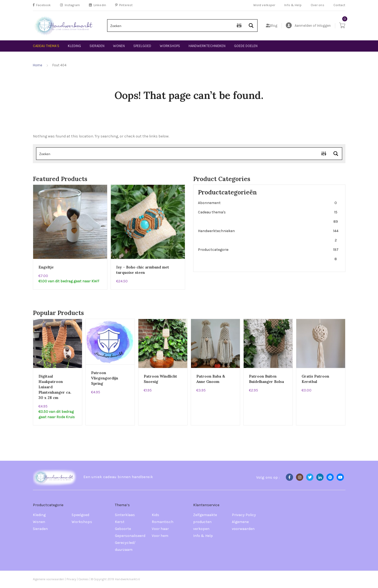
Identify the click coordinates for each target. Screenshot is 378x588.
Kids (155, 515)
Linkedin (98, 5)
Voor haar (160, 529)
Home (38, 65)
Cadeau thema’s (46, 46)
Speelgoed (142, 46)
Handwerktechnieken (207, 46)
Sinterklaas (125, 515)
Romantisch (163, 522)
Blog (272, 26)
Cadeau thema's (268, 217)
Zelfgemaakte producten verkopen (205, 522)
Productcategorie (268, 254)
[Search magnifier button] (251, 26)
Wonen (119, 46)
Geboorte (123, 529)
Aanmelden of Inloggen (308, 26)
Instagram (70, 5)
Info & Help (293, 5)
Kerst (120, 522)
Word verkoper (264, 5)
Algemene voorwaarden (243, 525)
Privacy (71, 579)
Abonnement (268, 203)
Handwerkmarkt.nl (127, 579)
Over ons (317, 5)
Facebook (42, 5)
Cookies (84, 579)
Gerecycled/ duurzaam (125, 546)
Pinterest (124, 5)
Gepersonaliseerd (130, 536)
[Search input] (171, 26)
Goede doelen (246, 46)
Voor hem (160, 536)
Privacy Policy (244, 515)
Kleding (74, 46)
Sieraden (97, 46)
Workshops (170, 46)
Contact (339, 5)
